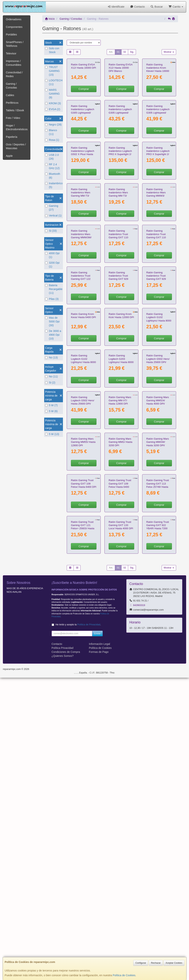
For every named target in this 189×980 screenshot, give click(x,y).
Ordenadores (14, 19)
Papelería (12, 137)
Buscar (157, 7)
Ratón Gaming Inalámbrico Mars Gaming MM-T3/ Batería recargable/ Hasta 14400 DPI (82, 297)
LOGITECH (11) (54, 82)
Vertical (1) (53, 216)
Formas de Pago (99, 954)
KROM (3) (53, 103)
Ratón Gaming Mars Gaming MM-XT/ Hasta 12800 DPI (120, 627)
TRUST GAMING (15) (52, 71)
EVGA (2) (53, 109)
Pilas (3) (52, 299)
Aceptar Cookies (174, 963)
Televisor (11, 53)
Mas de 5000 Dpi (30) (52, 321)
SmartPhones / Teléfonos (15, 44)
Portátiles (11, 34)
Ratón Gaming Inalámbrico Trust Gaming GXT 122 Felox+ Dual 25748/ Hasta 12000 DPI (82, 430)
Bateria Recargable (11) (54, 289)
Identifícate (116, 7)
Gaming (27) (52, 208)
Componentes (14, 27)
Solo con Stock (52, 50)
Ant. (111, 52)
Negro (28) (53, 125)
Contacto (137, 7)
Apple (9, 156)
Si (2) (50, 383)
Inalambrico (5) (54, 185)
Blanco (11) (51, 132)
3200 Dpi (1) (52, 265)
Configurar (141, 963)
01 (118, 52)
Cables (10, 95)
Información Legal (99, 946)
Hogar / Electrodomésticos (17, 127)
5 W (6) (51, 411)
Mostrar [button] (169, 52)
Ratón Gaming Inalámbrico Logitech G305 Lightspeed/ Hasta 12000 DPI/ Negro (120, 163)
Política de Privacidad (89, 927)
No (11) (51, 376)
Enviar (97, 936)
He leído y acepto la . (78, 927)
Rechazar (156, 963)
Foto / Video (13, 118)
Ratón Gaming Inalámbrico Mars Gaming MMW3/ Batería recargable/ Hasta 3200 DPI (157, 297)
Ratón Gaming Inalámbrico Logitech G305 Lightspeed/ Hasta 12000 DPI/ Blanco (83, 163)
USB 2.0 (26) (52, 157)
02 (125, 52)
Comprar (84, 114)
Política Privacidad (62, 950)
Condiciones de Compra (66, 954)
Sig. (132, 52)
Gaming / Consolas (11, 86)
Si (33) (51, 231)
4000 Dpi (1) (52, 255)
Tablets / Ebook (15, 110)
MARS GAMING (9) (52, 94)
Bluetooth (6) (53, 176)
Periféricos (12, 103)
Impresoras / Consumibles (14, 63)
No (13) (51, 358)
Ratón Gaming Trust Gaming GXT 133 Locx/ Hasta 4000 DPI (121, 828)
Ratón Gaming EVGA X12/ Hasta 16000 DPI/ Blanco (121, 93)
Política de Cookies (124, 975)
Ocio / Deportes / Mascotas (16, 146)
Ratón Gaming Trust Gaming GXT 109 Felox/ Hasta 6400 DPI (84, 761)
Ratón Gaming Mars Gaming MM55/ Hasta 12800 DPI (83, 694)
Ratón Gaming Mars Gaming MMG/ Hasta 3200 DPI (120, 694)
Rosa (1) (52, 140)
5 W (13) (52, 434)
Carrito (176, 7)
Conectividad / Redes (14, 74)
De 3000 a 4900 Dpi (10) (53, 335)
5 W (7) (51, 405)
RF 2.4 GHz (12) (52, 166)
